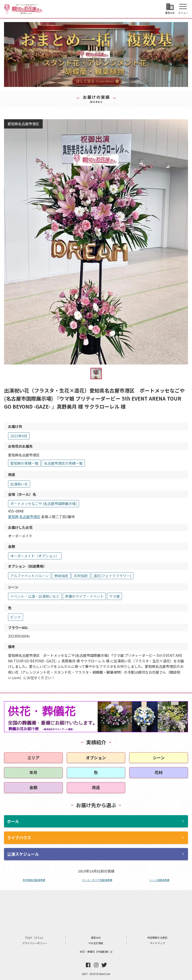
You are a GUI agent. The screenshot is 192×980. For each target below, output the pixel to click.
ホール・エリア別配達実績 (97, 880)
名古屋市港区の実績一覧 (63, 463)
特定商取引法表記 (157, 938)
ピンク (16, 617)
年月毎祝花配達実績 (34, 880)
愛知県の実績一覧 (24, 463)
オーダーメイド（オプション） (35, 556)
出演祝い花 (19, 484)
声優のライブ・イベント (84, 596)
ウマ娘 (114, 596)
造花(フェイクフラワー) (112, 576)
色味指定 (61, 576)
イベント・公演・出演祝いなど (35, 596)
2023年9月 (19, 436)
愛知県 (13, 517)
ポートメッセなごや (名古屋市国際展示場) (44, 504)
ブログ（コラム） (35, 938)
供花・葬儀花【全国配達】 (96, 952)
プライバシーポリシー (35, 943)
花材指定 (81, 576)
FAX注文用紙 (96, 943)
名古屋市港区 (30, 517)
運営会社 (96, 938)
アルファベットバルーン (29, 576)
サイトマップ (157, 943)
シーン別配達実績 (159, 880)
